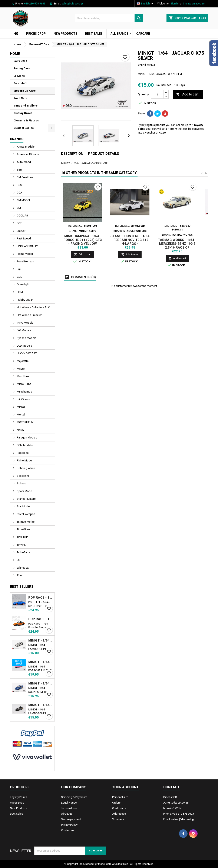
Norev (20, 430)
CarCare (143, 34)
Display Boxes (23, 113)
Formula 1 (20, 83)
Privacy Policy (69, 825)
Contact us (68, 830)
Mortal (20, 415)
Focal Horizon (25, 261)
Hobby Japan (25, 300)
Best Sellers (22, 587)
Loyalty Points (19, 797)
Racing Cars (22, 68)
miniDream (23, 399)
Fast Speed (24, 238)
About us (67, 814)
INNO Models (25, 323)
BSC (19, 185)
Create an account (194, 4)
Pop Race (22, 453)
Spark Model (24, 491)
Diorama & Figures (26, 120)
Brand (142, 65)
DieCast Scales (24, 128)
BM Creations (25, 177)
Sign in (174, 4)
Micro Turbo (24, 384)
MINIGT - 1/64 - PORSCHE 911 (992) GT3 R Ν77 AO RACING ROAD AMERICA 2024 (41, 662)
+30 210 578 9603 (35, 4)
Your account (125, 787)
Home (15, 54)
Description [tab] (72, 154)
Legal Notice (69, 803)
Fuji (19, 269)
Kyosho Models (26, 338)
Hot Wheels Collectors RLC (33, 307)
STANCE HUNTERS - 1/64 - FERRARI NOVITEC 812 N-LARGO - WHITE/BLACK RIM (130, 242)
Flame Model (24, 254)
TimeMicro (23, 529)
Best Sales (94, 34)
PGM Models (24, 445)
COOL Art (22, 216)
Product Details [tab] (104, 154)
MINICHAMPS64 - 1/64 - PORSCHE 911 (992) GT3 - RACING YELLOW (83, 240)
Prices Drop (36, 34)
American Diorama (28, 154)
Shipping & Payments (74, 797)
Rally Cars (20, 61)
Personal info (120, 797)
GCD (19, 277)
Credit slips (119, 808)
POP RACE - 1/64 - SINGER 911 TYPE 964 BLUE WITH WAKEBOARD (41, 598)
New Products (65, 34)
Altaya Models (25, 147)
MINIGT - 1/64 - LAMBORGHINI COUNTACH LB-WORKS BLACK (41, 705)
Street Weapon (26, 514)
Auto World (24, 162)
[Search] (109, 18)
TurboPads (23, 552)
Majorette (22, 361)
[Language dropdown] (145, 4)
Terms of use (69, 808)
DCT (19, 223)
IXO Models (24, 330)
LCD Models (24, 346)
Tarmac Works (25, 522)
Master (21, 369)
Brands (17, 139)
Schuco (21, 483)
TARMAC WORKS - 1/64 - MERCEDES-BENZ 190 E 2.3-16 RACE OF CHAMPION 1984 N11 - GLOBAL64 (177, 248)
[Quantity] (157, 94)
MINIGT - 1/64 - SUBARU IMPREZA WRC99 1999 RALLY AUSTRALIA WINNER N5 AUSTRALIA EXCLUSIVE (41, 683)
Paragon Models (27, 438)
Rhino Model (24, 460)
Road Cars (20, 98)
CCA (19, 193)
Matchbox (23, 376)
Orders (116, 803)
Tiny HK (21, 545)
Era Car (21, 231)
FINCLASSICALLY (27, 246)
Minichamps (24, 392)
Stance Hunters (26, 499)
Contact (171, 787)
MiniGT (21, 407)
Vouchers (118, 819)
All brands (119, 34)
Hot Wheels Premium (29, 315)
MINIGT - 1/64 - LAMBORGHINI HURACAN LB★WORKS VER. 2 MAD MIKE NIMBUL (41, 640)
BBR (19, 170)
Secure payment (71, 819)
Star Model (23, 506)
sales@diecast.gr (72, 4)
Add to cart (187, 95)
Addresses (119, 814)
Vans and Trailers (25, 106)
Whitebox (22, 568)
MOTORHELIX (25, 422)
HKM (19, 292)
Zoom (20, 575)
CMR (19, 208)
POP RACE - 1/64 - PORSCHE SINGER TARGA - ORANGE (41, 619)
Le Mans (19, 76)
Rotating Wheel (26, 468)
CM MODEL (23, 200)
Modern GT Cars (24, 91)
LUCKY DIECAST (26, 353)
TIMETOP (22, 537)
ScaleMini (22, 476)
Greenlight (23, 284)
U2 (18, 560)
